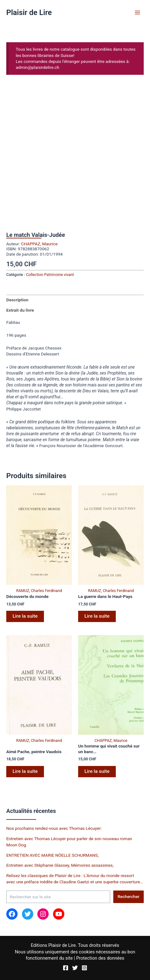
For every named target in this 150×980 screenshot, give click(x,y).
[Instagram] (84, 968)
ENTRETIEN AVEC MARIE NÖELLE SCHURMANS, (52, 855)
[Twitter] (75, 968)
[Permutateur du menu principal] (138, 12)
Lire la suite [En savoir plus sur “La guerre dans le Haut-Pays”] (97, 616)
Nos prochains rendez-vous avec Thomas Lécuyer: (54, 828)
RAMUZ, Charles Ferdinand (39, 591)
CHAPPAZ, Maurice (39, 244)
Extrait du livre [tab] (20, 310)
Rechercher (129, 896)
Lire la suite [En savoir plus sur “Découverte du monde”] (25, 616)
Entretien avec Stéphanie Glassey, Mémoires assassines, (60, 865)
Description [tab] (17, 300)
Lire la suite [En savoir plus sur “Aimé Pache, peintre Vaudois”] (25, 771)
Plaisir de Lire (29, 13)
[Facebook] (66, 968)
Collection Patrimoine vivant (50, 275)
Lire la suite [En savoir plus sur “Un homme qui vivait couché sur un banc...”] (97, 771)
